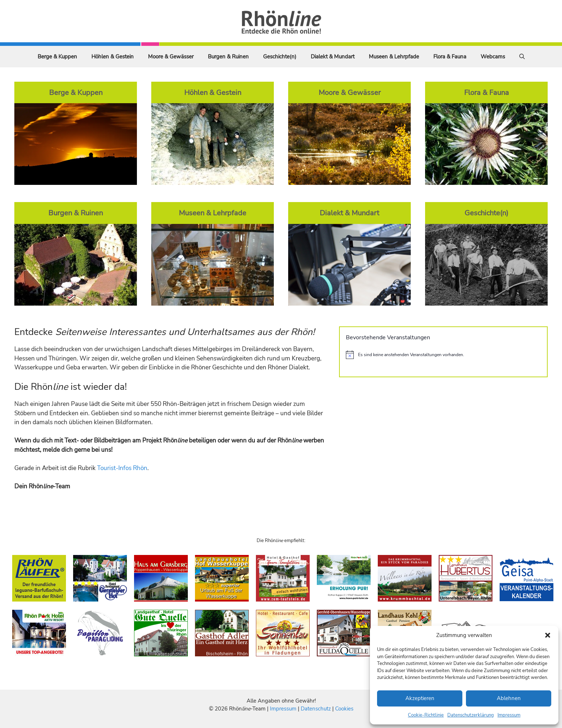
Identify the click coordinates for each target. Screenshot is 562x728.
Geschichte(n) (280, 57)
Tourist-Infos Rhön (122, 468)
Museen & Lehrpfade (394, 57)
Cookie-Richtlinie (426, 715)
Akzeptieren (420, 698)
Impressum (509, 715)
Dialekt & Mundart (333, 57)
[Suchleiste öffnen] (522, 57)
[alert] (443, 355)
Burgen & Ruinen (228, 57)
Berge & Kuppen (57, 57)
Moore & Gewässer (171, 57)
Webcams (493, 57)
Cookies (344, 709)
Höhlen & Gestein (113, 57)
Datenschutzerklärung (471, 715)
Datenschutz (316, 709)
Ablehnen (509, 698)
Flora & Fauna (450, 57)
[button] (548, 635)
